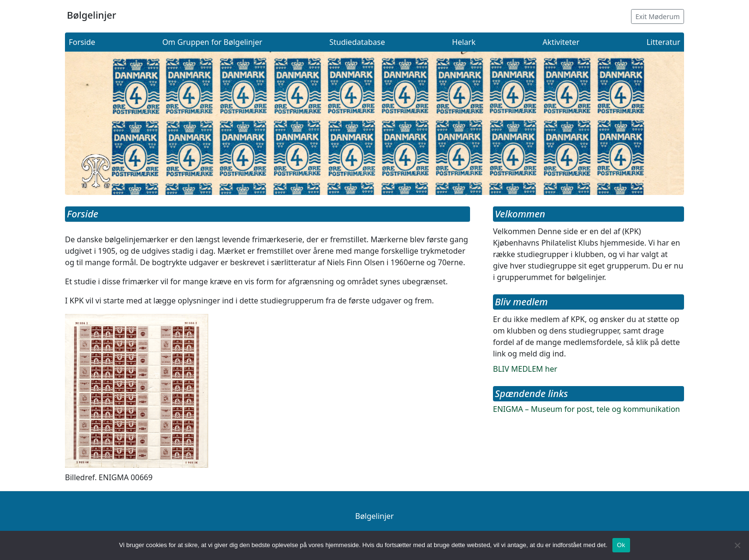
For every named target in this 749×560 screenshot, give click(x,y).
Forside (82, 42)
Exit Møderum (658, 16)
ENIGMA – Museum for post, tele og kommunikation (586, 409)
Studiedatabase (357, 42)
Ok (621, 545)
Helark (464, 42)
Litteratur (663, 42)
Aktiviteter (561, 42)
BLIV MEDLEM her (525, 369)
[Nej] (737, 545)
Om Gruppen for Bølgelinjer (212, 42)
